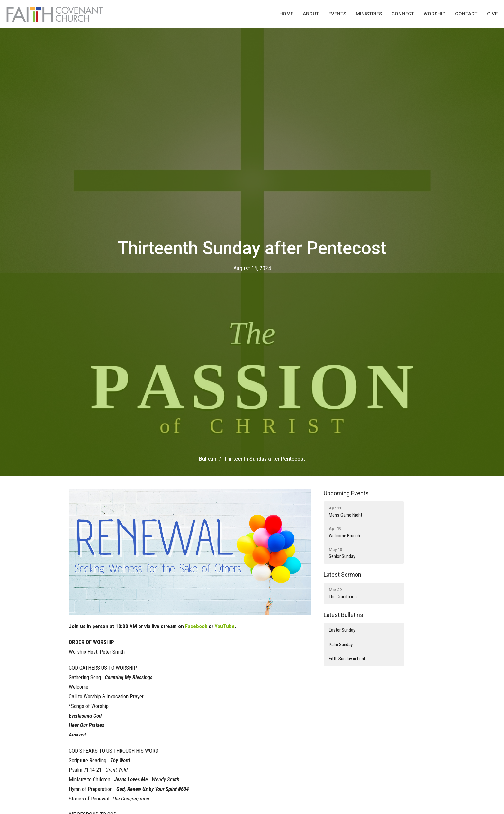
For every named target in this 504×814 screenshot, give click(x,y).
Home (286, 14)
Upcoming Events (346, 493)
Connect (403, 14)
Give (492, 14)
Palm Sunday (341, 645)
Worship (435, 14)
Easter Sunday (342, 630)
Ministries (369, 14)
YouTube (225, 626)
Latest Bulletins (343, 615)
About (311, 14)
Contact (466, 14)
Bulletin (208, 459)
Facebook (196, 626)
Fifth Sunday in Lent (347, 659)
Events (337, 14)
